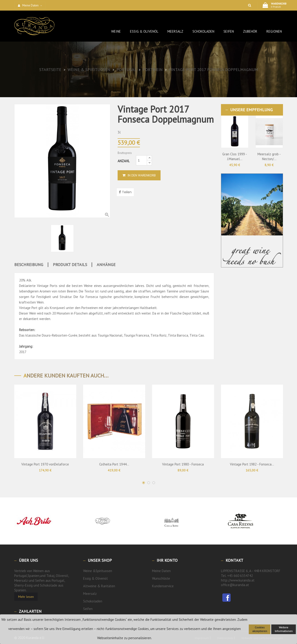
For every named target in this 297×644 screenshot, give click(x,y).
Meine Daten (161, 571)
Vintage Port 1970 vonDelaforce (45, 464)
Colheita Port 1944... (114, 464)
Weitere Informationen (284, 629)
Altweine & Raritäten (99, 586)
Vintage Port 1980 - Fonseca (183, 464)
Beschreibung (29, 265)
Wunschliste (161, 578)
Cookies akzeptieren (260, 629)
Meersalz (90, 594)
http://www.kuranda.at (238, 580)
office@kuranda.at (235, 585)
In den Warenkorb (139, 175)
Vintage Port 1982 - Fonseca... (252, 464)
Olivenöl (102, 578)
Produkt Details (70, 265)
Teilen (127, 192)
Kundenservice (163, 586)
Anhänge (106, 265)
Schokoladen (93, 601)
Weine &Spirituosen (98, 571)
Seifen (88, 609)
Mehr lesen (26, 597)
